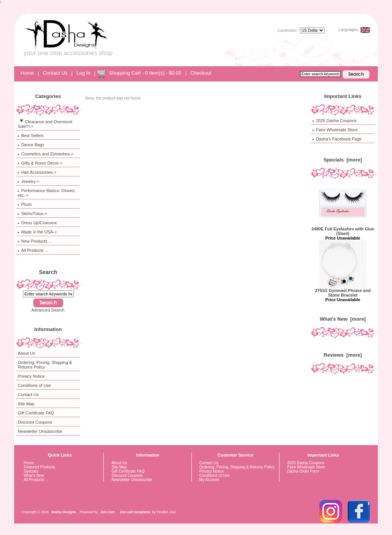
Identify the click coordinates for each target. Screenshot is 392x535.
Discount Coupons (35, 422)
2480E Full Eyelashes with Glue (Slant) (343, 229)
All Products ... (33, 250)
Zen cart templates (135, 512)
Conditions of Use (34, 385)
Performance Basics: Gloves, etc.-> (47, 193)
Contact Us (55, 73)
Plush (25, 204)
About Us (26, 353)
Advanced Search (48, 310)
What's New (34, 475)
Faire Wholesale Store (335, 130)
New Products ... (35, 241)
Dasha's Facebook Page (337, 139)
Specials (31, 471)
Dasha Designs (64, 512)
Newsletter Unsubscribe (40, 431)
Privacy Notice (31, 376)
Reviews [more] (343, 355)
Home (27, 73)
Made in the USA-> (37, 232)
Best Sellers (31, 135)
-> (45, 124)
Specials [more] (343, 160)
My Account (209, 480)
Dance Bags (31, 145)
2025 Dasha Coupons (334, 121)
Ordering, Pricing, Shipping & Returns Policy (45, 365)
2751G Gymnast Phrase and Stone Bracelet (343, 291)
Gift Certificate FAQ (36, 413)
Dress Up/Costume (37, 223)
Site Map (26, 404)
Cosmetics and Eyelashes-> (46, 154)
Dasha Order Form (303, 471)
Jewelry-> (28, 181)
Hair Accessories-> (37, 172)
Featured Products (39, 467)
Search (48, 272)
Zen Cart (108, 512)
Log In (83, 73)
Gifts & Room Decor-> (40, 163)
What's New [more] (343, 319)
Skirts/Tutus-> (32, 214)
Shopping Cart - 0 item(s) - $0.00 (145, 73)
